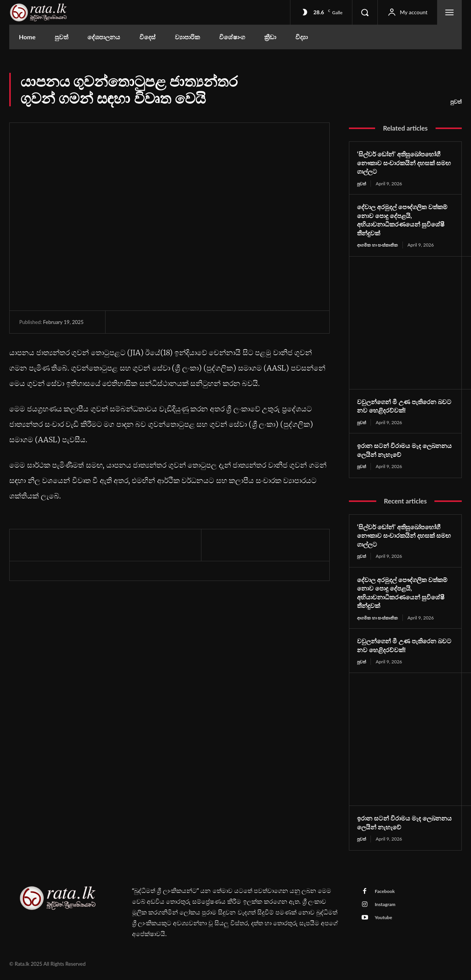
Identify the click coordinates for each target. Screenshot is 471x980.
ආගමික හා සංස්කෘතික (379, 245)
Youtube (385, 923)
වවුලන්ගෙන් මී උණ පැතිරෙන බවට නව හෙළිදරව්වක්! (401, 407)
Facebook (386, 895)
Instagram (387, 909)
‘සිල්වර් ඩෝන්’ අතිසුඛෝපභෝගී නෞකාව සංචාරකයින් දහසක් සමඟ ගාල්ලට (404, 162)
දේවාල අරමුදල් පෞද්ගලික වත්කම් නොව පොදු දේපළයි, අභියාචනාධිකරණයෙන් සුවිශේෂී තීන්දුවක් (405, 220)
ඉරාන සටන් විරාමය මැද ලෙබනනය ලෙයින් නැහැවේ (399, 451)
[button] (365, 12)
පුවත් (456, 102)
